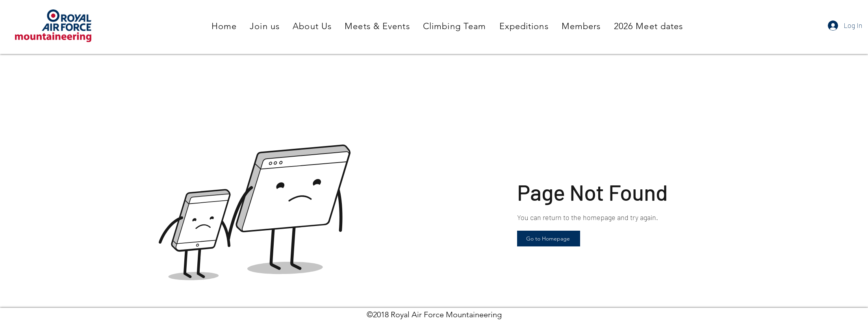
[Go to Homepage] (549, 239)
